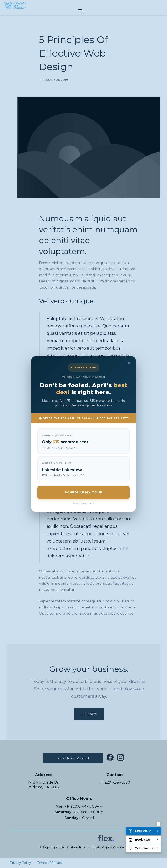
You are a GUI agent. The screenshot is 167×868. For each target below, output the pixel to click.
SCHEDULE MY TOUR (83, 492)
